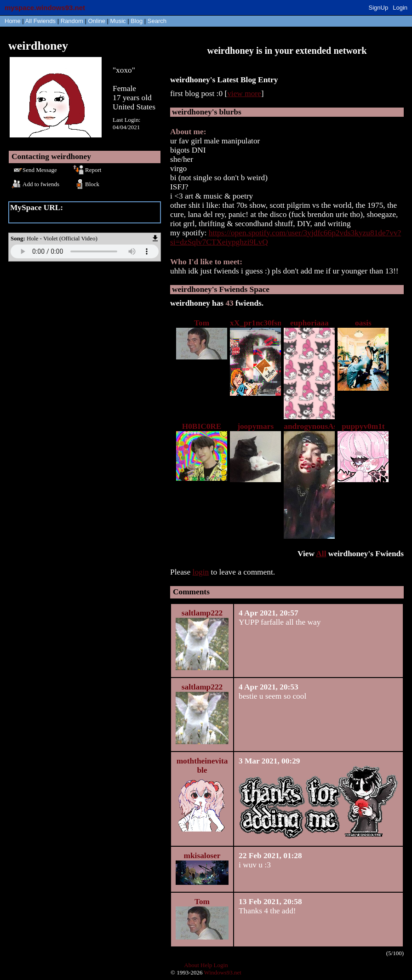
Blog (137, 21)
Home (13, 21)
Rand (72, 21)
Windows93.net (223, 972)
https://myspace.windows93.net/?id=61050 (79, 217)
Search (157, 21)
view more (244, 94)
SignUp (379, 8)
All (40, 21)
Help (206, 965)
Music (118, 21)
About (192, 965)
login (201, 572)
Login (400, 8)
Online (97, 21)
